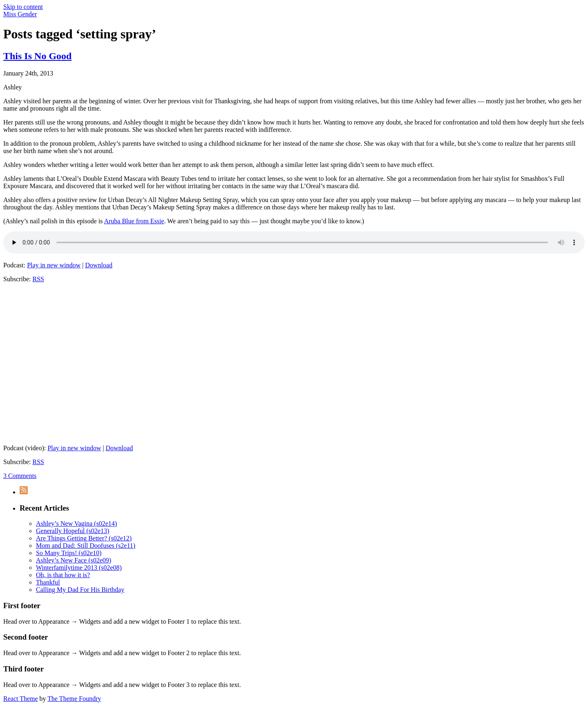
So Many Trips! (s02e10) (69, 553)
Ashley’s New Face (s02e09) (73, 560)
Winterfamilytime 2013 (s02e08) (79, 568)
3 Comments (20, 476)
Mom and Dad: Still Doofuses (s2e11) (86, 546)
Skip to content (23, 7)
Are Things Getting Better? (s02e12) (84, 538)
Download (99, 265)
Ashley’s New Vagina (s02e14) (76, 523)
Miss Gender (20, 14)
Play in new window (54, 265)
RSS (38, 279)
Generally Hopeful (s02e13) (73, 531)
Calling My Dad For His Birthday (80, 590)
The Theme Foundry (74, 699)
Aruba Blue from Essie (134, 221)
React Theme (21, 699)
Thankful (48, 582)
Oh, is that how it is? (63, 575)
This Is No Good (37, 56)
